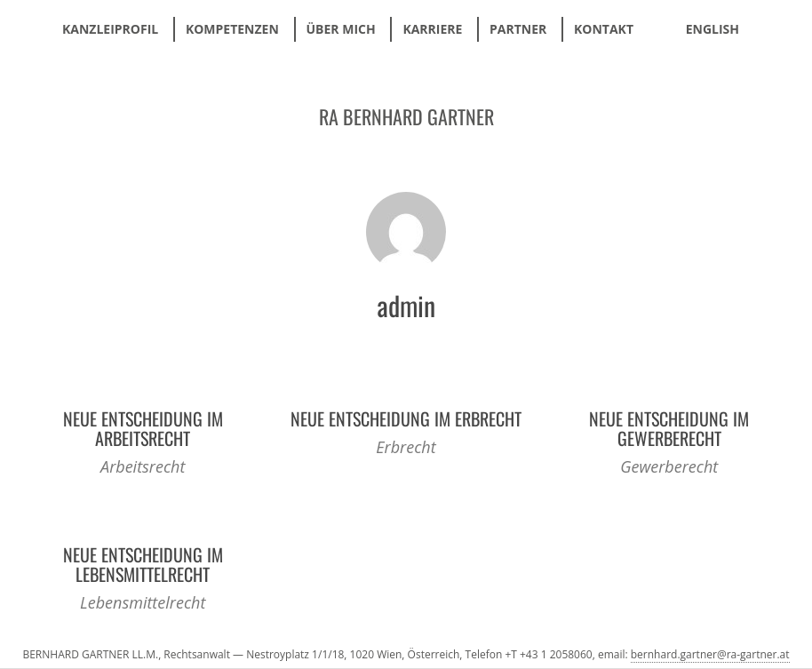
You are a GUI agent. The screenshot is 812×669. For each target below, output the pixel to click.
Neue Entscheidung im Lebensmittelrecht (143, 564)
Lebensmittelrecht (143, 602)
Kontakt (604, 29)
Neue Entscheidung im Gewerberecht (669, 428)
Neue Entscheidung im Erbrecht (406, 418)
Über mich (341, 29)
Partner (518, 29)
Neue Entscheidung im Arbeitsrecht (143, 428)
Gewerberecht (669, 466)
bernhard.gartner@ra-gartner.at (710, 654)
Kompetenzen (232, 29)
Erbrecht (406, 447)
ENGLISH (712, 29)
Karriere (432, 29)
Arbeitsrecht (143, 466)
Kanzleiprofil (110, 29)
